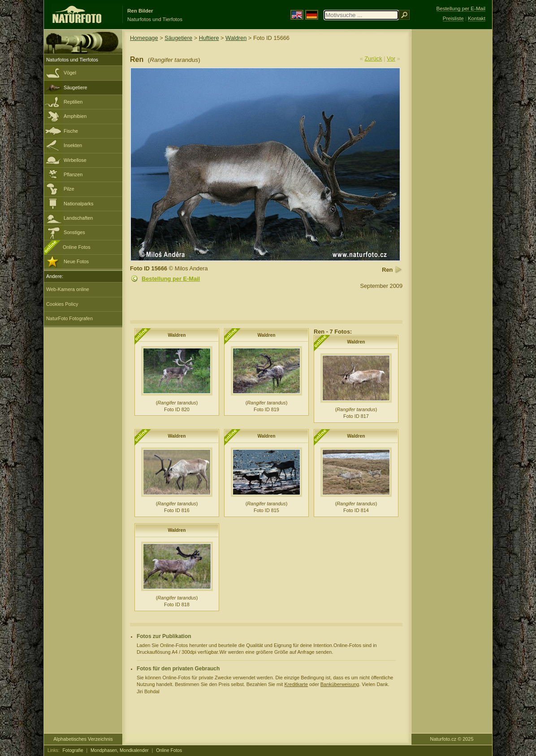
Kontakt (477, 18)
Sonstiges (74, 232)
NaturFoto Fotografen (69, 318)
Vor (391, 59)
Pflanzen (73, 174)
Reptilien (73, 102)
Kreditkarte (296, 684)
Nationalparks (79, 204)
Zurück (374, 59)
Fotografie (73, 750)
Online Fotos (77, 247)
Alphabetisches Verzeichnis (83, 739)
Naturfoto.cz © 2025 (452, 739)
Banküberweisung (340, 684)
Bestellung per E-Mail (171, 279)
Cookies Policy (62, 304)
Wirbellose (75, 160)
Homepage (144, 38)
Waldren (236, 38)
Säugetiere (76, 87)
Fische (71, 131)
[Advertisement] (452, 173)
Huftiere (209, 38)
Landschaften (78, 218)
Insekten (73, 145)
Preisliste (453, 18)
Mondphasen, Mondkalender (120, 750)
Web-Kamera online (68, 289)
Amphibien (75, 116)
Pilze (69, 189)
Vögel (70, 73)
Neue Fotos (76, 261)
